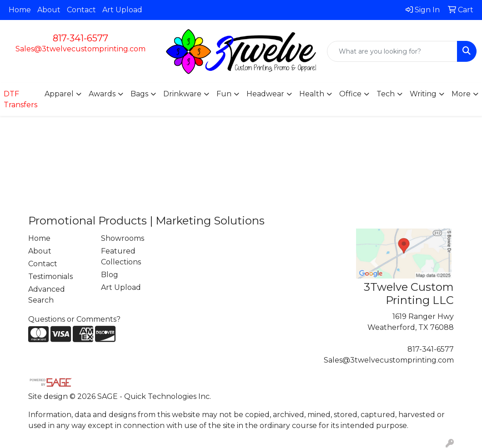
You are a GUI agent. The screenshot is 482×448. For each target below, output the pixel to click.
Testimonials (50, 276)
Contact (81, 10)
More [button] (461, 94)
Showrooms (123, 238)
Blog (110, 275)
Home (20, 10)
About (49, 10)
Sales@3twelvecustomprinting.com (80, 49)
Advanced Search (47, 295)
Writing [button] (423, 94)
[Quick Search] (392, 51)
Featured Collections (121, 256)
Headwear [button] (265, 94)
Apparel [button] (59, 94)
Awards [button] (102, 94)
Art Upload (122, 10)
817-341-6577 (80, 38)
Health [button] (312, 94)
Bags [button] (139, 94)
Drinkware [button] (182, 94)
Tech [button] (386, 94)
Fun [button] (224, 94)
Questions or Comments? (74, 319)
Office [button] (350, 94)
